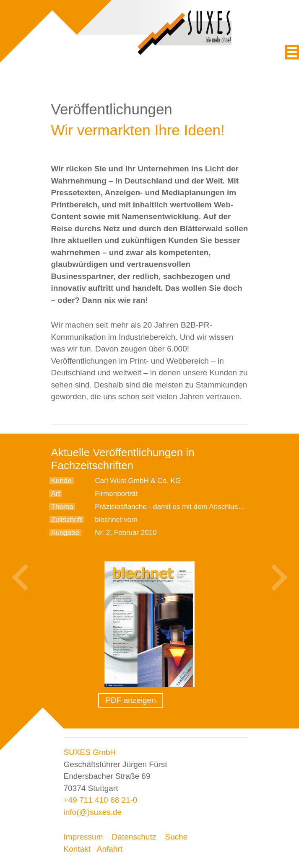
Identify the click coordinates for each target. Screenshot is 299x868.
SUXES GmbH (90, 752)
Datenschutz (134, 837)
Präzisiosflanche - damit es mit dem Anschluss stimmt (179, 507)
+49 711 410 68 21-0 (101, 800)
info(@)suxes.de (93, 812)
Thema (62, 507)
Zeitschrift (67, 520)
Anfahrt (110, 849)
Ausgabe (65, 533)
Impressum (83, 837)
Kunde (61, 481)
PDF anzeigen (130, 700)
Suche (176, 837)
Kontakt (77, 849)
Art (56, 494)
